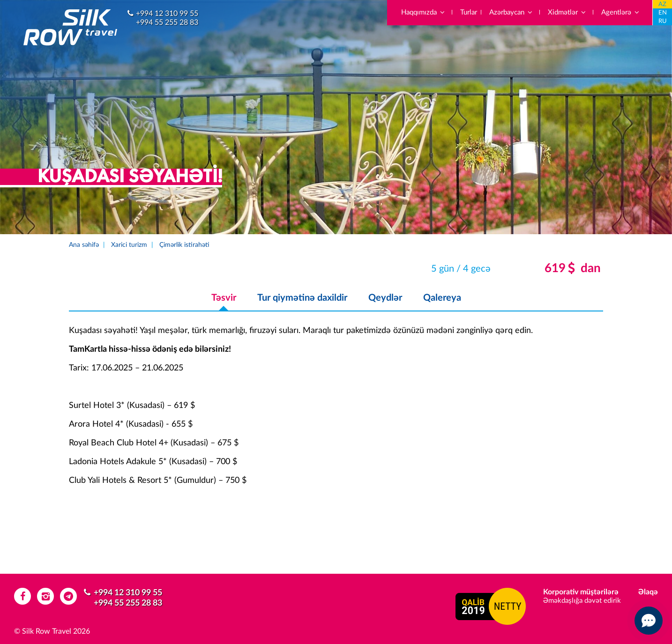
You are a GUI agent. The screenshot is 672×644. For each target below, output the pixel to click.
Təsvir (224, 298)
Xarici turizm (129, 245)
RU (663, 21)
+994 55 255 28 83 (167, 22)
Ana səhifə (84, 245)
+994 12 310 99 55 (167, 14)
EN (663, 13)
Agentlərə (621, 12)
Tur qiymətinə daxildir (302, 298)
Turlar (469, 12)
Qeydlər (385, 298)
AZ (662, 4)
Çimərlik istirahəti (184, 245)
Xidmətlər (567, 12)
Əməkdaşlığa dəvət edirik (582, 601)
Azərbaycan (511, 12)
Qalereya (442, 298)
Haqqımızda (423, 12)
